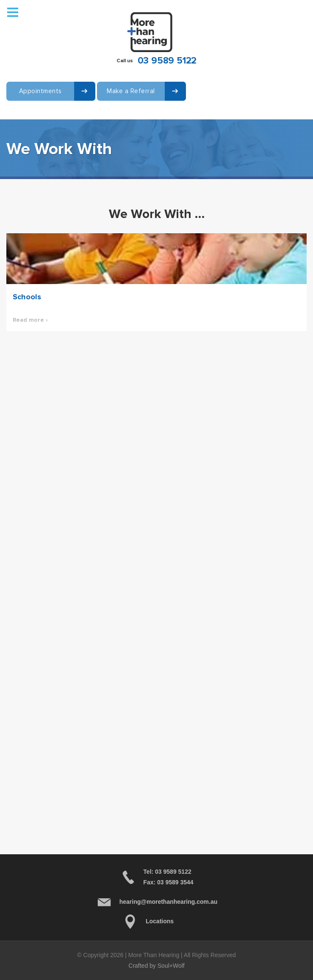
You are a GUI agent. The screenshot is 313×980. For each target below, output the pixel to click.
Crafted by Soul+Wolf (156, 966)
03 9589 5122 (167, 61)
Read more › (30, 320)
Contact (19, 118)
